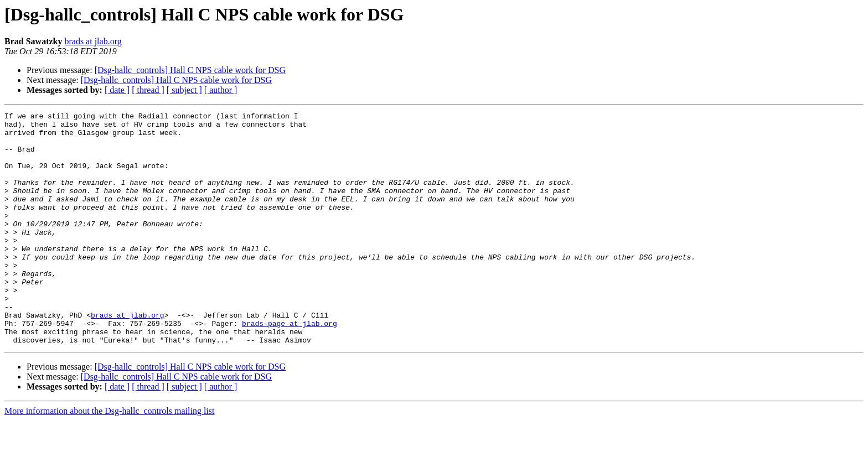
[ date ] (117, 90)
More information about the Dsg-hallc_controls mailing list (109, 457)
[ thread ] (148, 90)
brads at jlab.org (93, 41)
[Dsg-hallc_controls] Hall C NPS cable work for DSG (190, 70)
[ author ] (221, 90)
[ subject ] (184, 90)
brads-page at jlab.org (290, 366)
